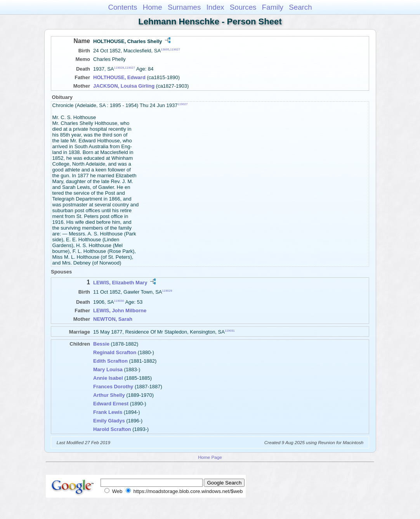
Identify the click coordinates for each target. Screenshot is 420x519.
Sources (243, 7)
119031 (230, 331)
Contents (122, 7)
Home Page (210, 457)
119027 (175, 49)
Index (215, 7)
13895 (165, 49)
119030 (119, 300)
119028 (119, 68)
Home (153, 7)
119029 (167, 291)
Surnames (184, 7)
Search (300, 7)
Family (273, 7)
